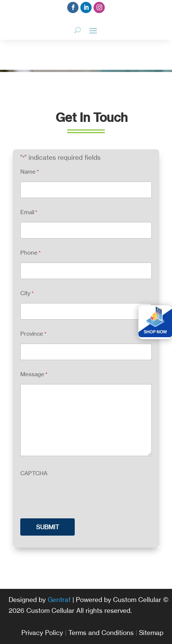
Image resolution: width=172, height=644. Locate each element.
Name (29, 172)
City (27, 293)
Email (29, 212)
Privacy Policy (42, 633)
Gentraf (59, 600)
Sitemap (151, 633)
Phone (30, 253)
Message (34, 375)
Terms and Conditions (101, 633)
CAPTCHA (34, 473)
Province (33, 334)
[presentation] (77, 498)
